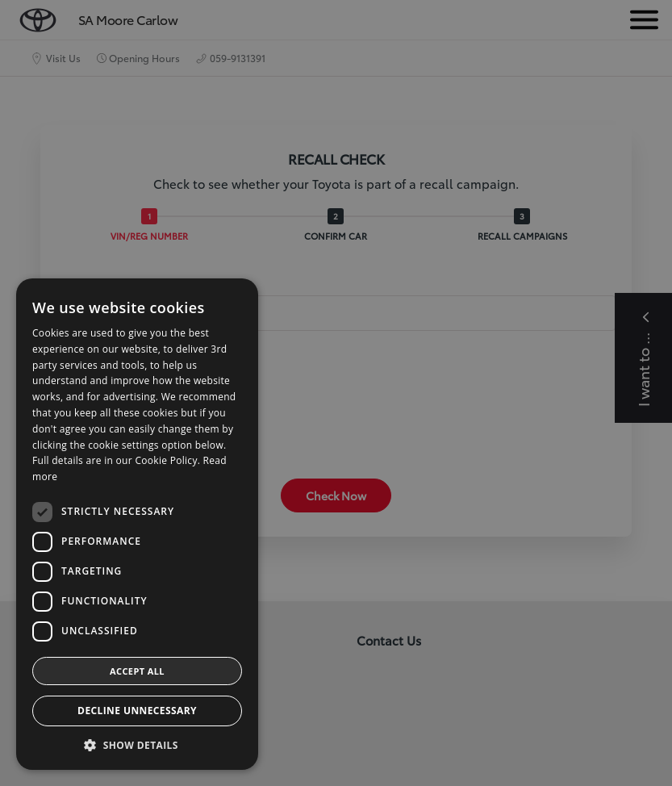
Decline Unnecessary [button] (137, 711)
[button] (137, 745)
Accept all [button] (137, 671)
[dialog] (336, 393)
